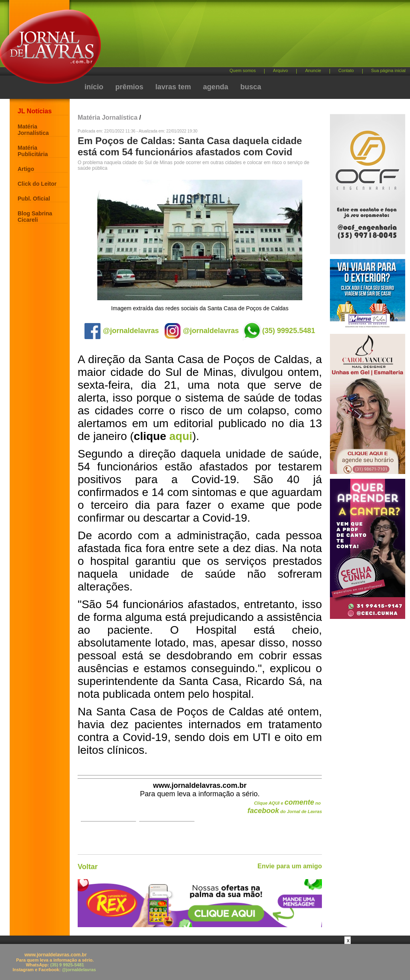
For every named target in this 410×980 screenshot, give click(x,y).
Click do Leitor (37, 184)
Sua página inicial (388, 70)
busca (251, 87)
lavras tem (173, 87)
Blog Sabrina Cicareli (35, 217)
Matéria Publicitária (33, 151)
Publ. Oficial (34, 199)
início (94, 87)
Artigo (26, 169)
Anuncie (313, 70)
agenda (216, 87)
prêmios (129, 87)
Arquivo (280, 70)
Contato (346, 70)
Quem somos (242, 70)
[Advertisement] (247, 36)
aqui (181, 436)
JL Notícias (35, 111)
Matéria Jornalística (33, 130)
